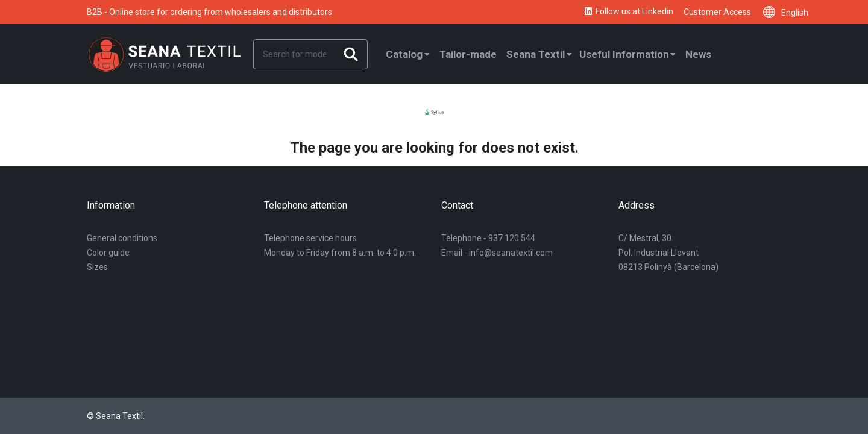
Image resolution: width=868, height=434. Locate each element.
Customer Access (717, 12)
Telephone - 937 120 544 (488, 238)
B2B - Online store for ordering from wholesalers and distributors (209, 12)
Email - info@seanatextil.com (497, 253)
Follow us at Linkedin (628, 12)
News (698, 54)
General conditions (122, 238)
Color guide (108, 253)
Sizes (97, 267)
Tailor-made (468, 54)
